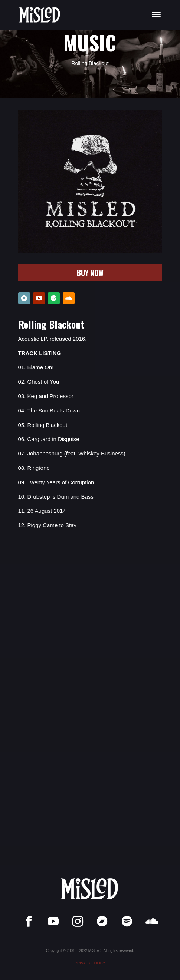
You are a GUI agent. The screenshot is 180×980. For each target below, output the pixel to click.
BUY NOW (90, 273)
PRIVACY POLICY (90, 963)
